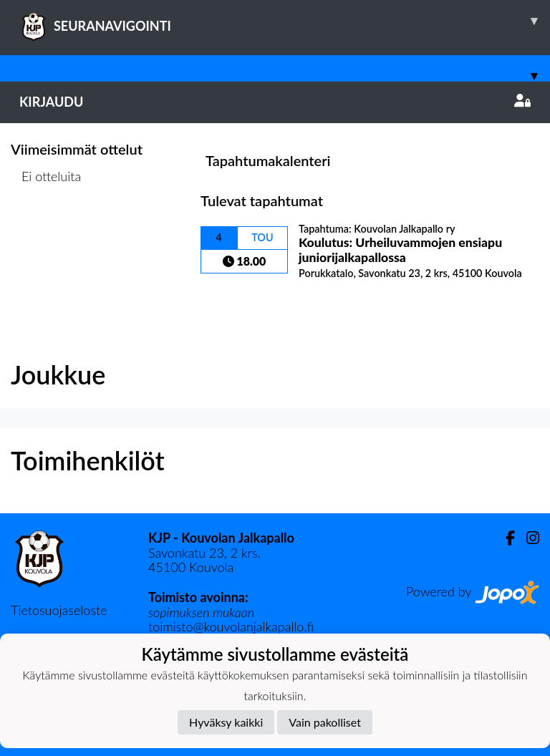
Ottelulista (46, 231)
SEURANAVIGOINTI (285, 21)
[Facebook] (505, 538)
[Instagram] (527, 538)
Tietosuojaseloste (59, 610)
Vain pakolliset (325, 722)
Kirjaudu (275, 102)
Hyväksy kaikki (226, 722)
